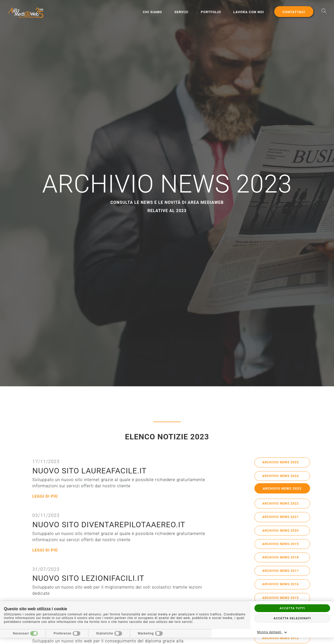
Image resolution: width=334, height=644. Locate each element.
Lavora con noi (248, 12)
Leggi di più (46, 496)
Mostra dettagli (309, 632)
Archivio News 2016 (282, 589)
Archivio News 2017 (282, 576)
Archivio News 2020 (282, 533)
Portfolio (211, 12)
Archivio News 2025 (282, 463)
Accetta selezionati (292, 618)
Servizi (181, 12)
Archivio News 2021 (282, 519)
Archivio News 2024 (282, 477)
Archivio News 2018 (282, 561)
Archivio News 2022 (282, 505)
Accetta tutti (292, 608)
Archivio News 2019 (282, 547)
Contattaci (294, 12)
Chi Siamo (152, 12)
